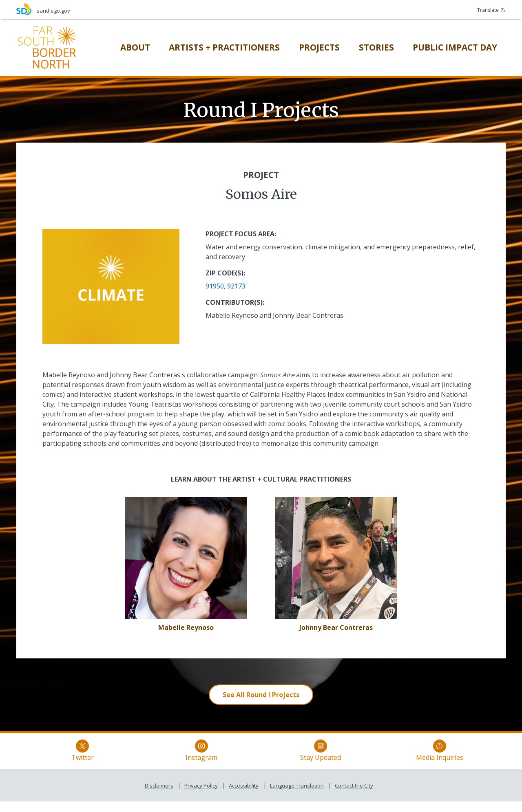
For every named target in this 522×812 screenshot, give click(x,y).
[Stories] (376, 47)
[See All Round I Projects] (261, 695)
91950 (215, 286)
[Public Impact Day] (455, 47)
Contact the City (354, 796)
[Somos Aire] (186, 557)
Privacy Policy (201, 796)
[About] (135, 47)
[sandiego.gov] (139, 9)
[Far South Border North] (47, 47)
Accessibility (244, 796)
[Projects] (319, 47)
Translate (491, 10)
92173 (236, 286)
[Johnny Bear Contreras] (336, 627)
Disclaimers (159, 796)
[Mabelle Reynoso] (186, 627)
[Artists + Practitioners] (224, 47)
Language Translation (297, 796)
